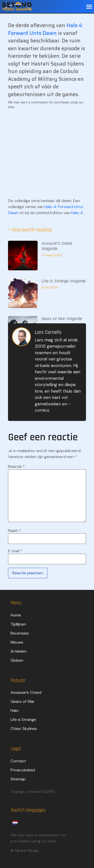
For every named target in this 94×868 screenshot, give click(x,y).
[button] (89, 7)
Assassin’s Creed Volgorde (57, 246)
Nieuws (17, 642)
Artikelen (19, 651)
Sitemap (18, 779)
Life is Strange (23, 720)
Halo (15, 710)
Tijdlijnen (18, 624)
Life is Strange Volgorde (64, 281)
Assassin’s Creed (26, 692)
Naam (15, 531)
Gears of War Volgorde (62, 319)
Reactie (16, 467)
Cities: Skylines (24, 729)
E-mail (15, 551)
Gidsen (17, 660)
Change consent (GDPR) (33, 792)
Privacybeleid (23, 770)
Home (16, 615)
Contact (18, 761)
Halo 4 (77, 213)
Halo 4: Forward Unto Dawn (45, 29)
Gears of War (23, 701)
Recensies (20, 633)
